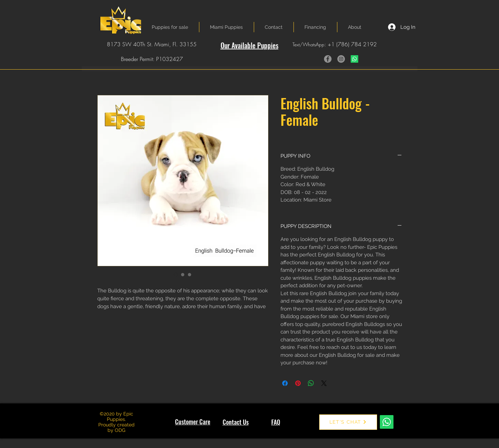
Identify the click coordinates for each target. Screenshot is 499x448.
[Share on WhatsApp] (311, 383)
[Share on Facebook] (285, 383)
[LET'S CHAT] (348, 422)
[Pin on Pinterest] (298, 383)
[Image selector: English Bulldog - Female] (176, 275)
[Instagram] (341, 59)
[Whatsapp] (354, 59)
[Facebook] (328, 59)
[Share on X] (324, 383)
